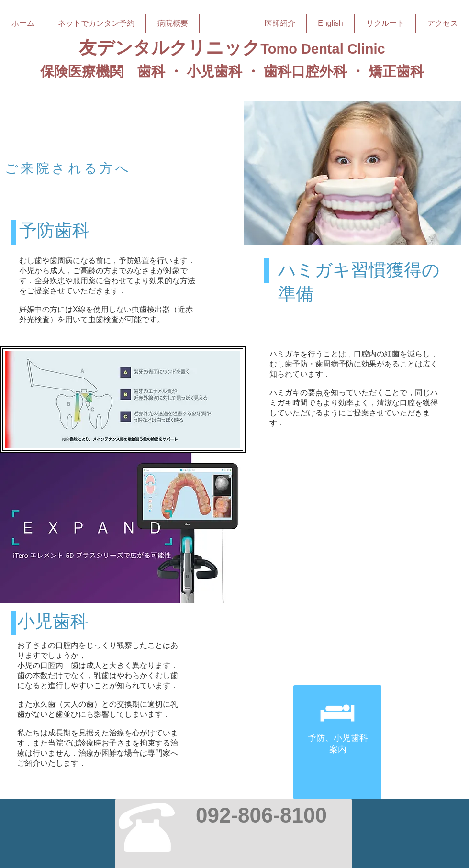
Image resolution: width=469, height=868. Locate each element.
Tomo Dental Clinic (323, 49)
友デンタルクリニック (170, 48)
